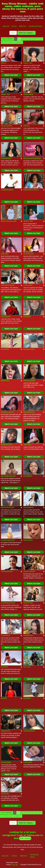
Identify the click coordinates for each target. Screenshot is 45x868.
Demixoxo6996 (29, 381)
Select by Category (26, 33)
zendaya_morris (7, 412)
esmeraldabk (6, 762)
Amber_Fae (5, 94)
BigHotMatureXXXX (31, 190)
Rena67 (4, 698)
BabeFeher (5, 381)
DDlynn (4, 63)
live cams (25, 838)
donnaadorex (29, 507)
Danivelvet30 (28, 254)
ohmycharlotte (7, 126)
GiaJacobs (5, 794)
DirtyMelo (27, 698)
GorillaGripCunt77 (8, 540)
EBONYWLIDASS (8, 507)
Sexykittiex (5, 349)
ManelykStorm (29, 412)
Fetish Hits (15, 865)
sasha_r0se (28, 63)
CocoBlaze (28, 476)
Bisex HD (6, 26)
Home (13, 33)
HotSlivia (4, 667)
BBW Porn (23, 26)
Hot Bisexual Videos (35, 26)
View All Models (8, 39)
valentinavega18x (8, 285)
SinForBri (5, 254)
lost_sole (27, 667)
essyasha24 (28, 540)
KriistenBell (6, 635)
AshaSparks (6, 317)
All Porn (14, 26)
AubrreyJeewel (29, 571)
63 (18, 42)
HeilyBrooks (28, 635)
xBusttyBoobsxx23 (8, 476)
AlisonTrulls (28, 603)
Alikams (27, 126)
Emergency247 (29, 349)
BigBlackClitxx (7, 445)
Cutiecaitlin (28, 762)
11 (10, 42)
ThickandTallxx (7, 571)
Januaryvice (6, 731)
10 (6, 42)
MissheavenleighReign (32, 158)
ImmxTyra (27, 445)
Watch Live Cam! (11, 75)
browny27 (27, 317)
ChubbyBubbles (7, 190)
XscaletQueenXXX (8, 603)
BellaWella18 (6, 158)
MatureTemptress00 (9, 221)
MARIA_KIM (28, 221)
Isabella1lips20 (29, 731)
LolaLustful (28, 285)
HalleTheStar (28, 94)
